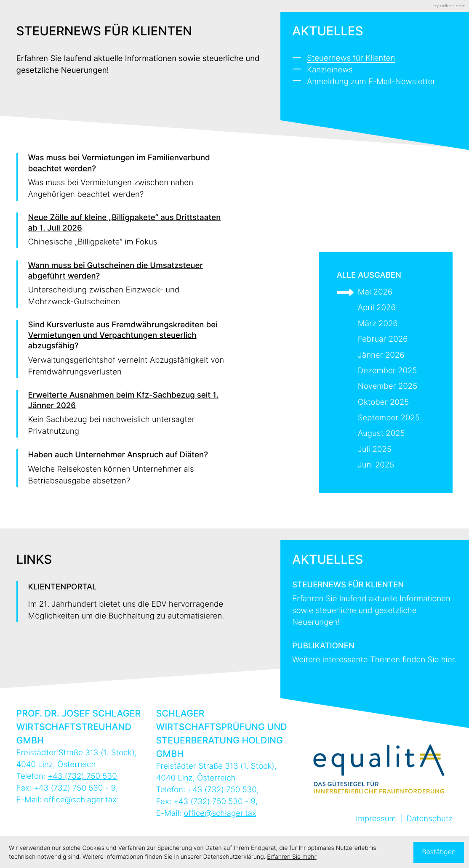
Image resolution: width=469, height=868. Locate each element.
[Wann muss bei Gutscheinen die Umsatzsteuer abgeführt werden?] (121, 284)
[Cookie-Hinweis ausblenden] (439, 852)
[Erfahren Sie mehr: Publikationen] (375, 650)
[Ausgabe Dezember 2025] (386, 371)
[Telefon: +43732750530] (82, 776)
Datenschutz (429, 819)
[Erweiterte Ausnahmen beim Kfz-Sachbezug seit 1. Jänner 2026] (121, 414)
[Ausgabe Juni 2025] (386, 465)
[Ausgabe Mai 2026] (386, 292)
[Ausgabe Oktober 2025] (386, 403)
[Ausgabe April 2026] (386, 308)
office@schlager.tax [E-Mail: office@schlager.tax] (80, 800)
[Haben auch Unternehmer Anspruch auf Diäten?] (121, 468)
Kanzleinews (330, 70)
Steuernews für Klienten (351, 58)
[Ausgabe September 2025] (386, 418)
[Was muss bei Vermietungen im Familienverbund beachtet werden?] (121, 177)
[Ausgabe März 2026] (386, 324)
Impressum (376, 819)
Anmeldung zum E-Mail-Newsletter (371, 82)
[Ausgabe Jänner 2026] (386, 356)
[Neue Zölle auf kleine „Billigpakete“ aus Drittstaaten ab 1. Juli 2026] (121, 230)
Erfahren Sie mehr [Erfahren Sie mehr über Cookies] (292, 857)
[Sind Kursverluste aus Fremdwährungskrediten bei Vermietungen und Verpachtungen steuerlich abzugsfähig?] (121, 349)
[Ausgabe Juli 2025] (386, 450)
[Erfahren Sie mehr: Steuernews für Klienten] (375, 601)
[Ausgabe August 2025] (386, 434)
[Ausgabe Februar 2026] (386, 340)
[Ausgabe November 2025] (386, 387)
